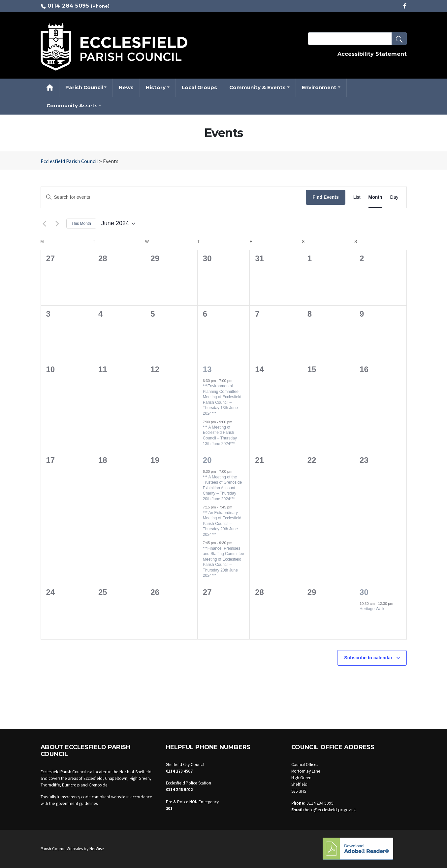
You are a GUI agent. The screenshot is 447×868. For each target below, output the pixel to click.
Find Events (325, 197)
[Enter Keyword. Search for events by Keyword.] (174, 197)
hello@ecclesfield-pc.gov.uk (330, 810)
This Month (81, 224)
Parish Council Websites (62, 849)
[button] (399, 39)
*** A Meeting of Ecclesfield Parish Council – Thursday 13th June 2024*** (220, 435)
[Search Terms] (357, 39)
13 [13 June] (207, 369)
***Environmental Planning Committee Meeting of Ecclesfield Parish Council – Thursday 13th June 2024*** (222, 400)
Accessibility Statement (372, 54)
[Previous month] (45, 224)
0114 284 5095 (68, 6)
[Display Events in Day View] (394, 197)
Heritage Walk (372, 609)
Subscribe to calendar (368, 658)
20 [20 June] (207, 460)
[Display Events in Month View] (375, 197)
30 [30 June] (364, 592)
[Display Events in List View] (357, 197)
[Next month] (57, 224)
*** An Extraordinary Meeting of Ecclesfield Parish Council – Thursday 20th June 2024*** (222, 524)
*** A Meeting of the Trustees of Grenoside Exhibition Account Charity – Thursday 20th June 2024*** (222, 488)
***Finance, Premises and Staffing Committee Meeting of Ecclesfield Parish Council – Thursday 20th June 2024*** (223, 562)
